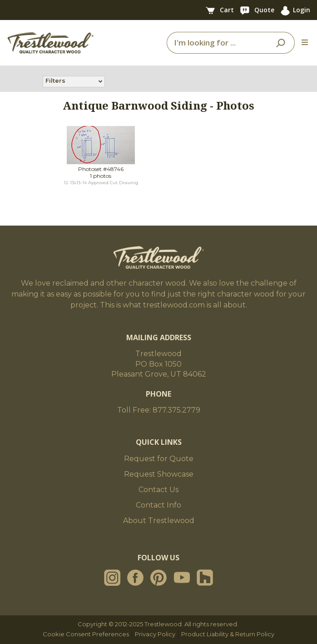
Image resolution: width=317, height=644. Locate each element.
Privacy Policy (155, 634)
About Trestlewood (159, 521)
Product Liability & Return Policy (228, 634)
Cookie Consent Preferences (86, 634)
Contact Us (158, 490)
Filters (55, 81)
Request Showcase (159, 474)
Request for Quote (159, 459)
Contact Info (158, 505)
